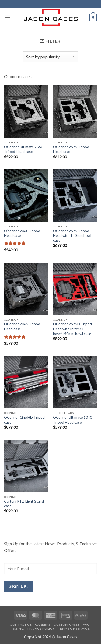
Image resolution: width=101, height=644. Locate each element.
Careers (43, 624)
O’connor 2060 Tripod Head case (22, 233)
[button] (7, 17)
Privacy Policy (41, 629)
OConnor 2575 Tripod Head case (71, 149)
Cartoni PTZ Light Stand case (24, 504)
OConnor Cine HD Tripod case (24, 420)
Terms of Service (74, 629)
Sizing (18, 629)
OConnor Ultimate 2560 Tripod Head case (24, 149)
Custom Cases (67, 624)
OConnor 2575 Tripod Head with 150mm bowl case (72, 236)
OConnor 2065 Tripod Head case (22, 326)
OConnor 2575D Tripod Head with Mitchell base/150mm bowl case (72, 329)
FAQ (86, 624)
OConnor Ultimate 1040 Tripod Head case (73, 420)
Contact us (21, 624)
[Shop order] (50, 57)
